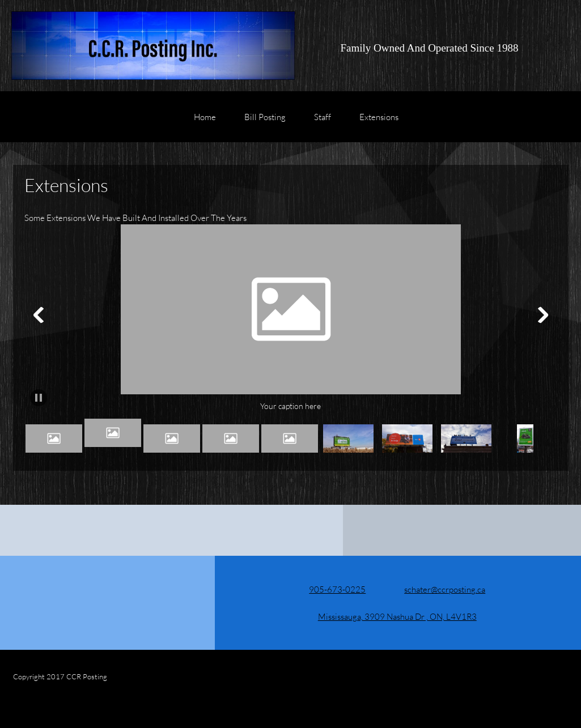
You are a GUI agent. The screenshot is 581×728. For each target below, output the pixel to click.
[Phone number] (329, 589)
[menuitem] (205, 122)
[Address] (389, 616)
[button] (291, 318)
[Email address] (437, 589)
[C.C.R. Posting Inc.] (153, 46)
